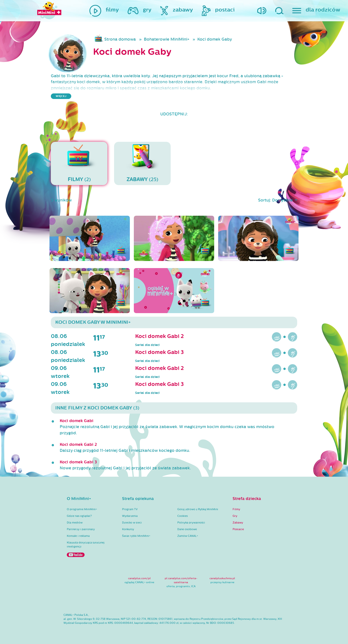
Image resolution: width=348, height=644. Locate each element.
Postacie (238, 529)
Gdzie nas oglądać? (79, 516)
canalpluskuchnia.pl (222, 578)
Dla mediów (75, 523)
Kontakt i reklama (78, 536)
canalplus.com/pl (139, 578)
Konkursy (128, 529)
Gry (235, 516)
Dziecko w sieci (132, 523)
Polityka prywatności (191, 523)
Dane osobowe (187, 529)
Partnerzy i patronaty (81, 529)
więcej (61, 96)
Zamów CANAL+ (188, 536)
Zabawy (238, 523)
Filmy (236, 509)
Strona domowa (120, 39)
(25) (142, 163)
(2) (79, 163)
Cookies (183, 516)
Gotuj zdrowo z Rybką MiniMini (198, 509)
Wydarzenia (130, 516)
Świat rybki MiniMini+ (136, 536)
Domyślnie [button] (283, 200)
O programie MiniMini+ (82, 509)
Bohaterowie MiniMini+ (167, 39)
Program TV (130, 509)
